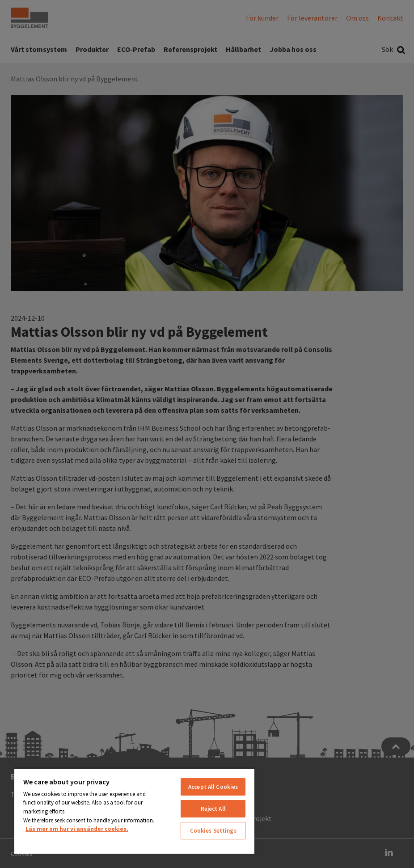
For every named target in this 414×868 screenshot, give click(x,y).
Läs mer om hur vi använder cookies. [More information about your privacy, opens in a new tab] (77, 829)
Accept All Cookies (213, 787)
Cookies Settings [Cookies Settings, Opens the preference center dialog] (213, 831)
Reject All (213, 809)
